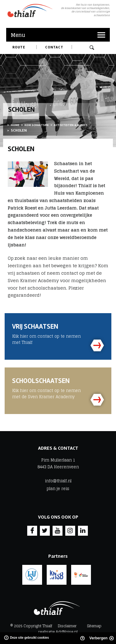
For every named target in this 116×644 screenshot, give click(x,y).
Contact (54, 47)
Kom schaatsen (37, 125)
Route (19, 47)
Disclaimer (67, 626)
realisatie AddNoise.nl (58, 632)
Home (15, 125)
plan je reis (58, 489)
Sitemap (94, 626)
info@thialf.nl (58, 481)
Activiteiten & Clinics (71, 125)
